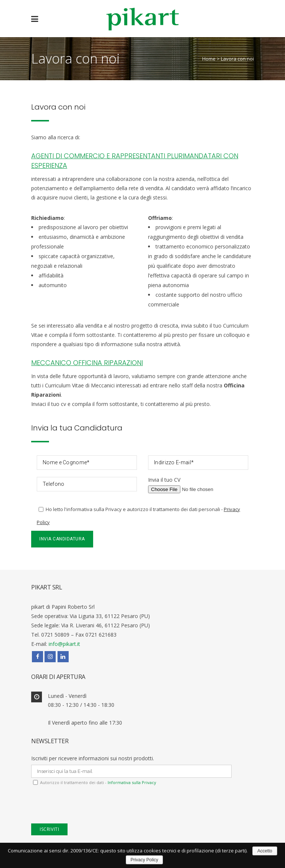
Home (209, 59)
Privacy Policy (145, 860)
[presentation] (88, 809)
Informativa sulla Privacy (131, 782)
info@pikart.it (64, 644)
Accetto (265, 851)
